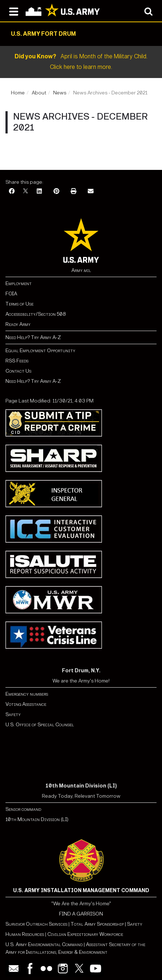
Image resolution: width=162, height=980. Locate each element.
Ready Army (18, 324)
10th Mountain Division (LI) (37, 819)
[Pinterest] (56, 192)
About (39, 93)
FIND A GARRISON (81, 914)
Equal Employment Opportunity (40, 351)
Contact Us (18, 371)
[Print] (74, 192)
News (60, 93)
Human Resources (25, 934)
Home (18, 93)
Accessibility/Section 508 (35, 314)
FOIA (11, 294)
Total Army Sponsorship (97, 924)
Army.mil (81, 270)
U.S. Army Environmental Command (44, 944)
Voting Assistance (26, 704)
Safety (13, 714)
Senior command (23, 809)
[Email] (91, 192)
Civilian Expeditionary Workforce (85, 934)
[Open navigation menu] (14, 11)
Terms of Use (19, 304)
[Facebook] (12, 192)
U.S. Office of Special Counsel (40, 725)
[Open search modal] (148, 11)
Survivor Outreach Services (36, 924)
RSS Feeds (17, 361)
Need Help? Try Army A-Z (33, 337)
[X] (25, 192)
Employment (19, 283)
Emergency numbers (27, 694)
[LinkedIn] (39, 192)
